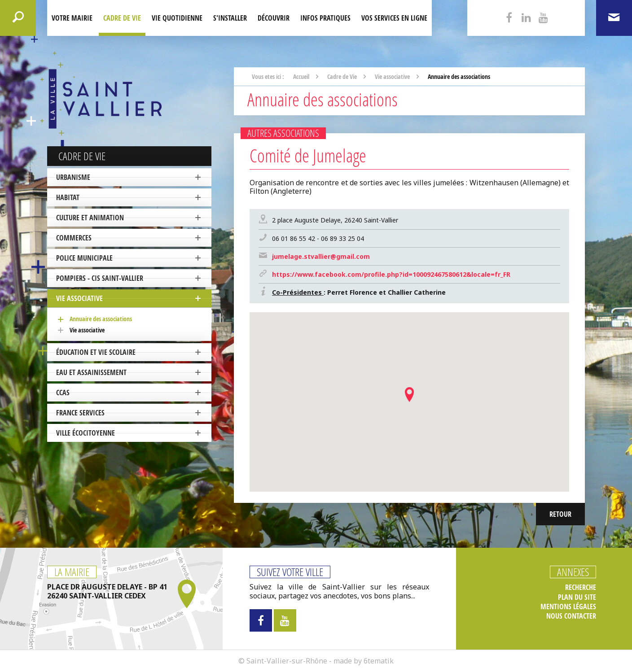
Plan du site (577, 597)
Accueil (301, 76)
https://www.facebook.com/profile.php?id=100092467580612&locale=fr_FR (391, 274)
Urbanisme (73, 177)
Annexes (573, 572)
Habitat (68, 197)
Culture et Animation (90, 218)
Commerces (74, 238)
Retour (560, 514)
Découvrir (274, 18)
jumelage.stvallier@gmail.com (321, 256)
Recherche (581, 587)
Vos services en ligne (394, 18)
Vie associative (79, 298)
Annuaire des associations (101, 319)
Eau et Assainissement (91, 372)
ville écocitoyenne (86, 433)
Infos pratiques (325, 18)
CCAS (63, 393)
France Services (80, 413)
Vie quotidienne (177, 18)
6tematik (379, 661)
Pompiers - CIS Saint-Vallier (100, 278)
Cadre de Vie (122, 18)
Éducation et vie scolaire (96, 352)
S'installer (230, 18)
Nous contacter (571, 616)
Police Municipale (84, 258)
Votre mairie (72, 18)
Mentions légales (568, 607)
